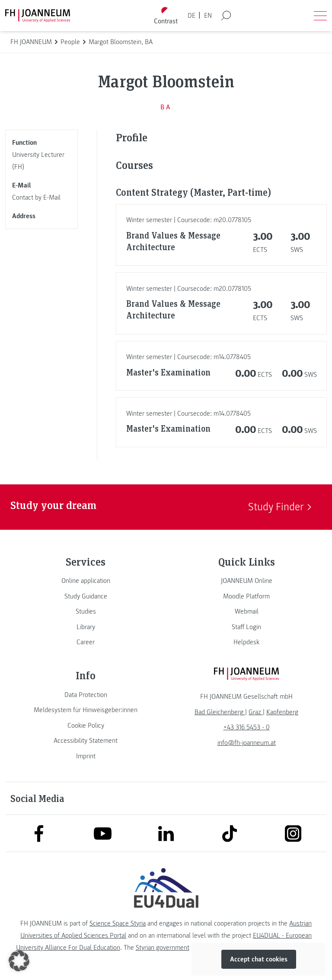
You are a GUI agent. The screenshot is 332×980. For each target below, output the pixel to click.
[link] (86, 581)
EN (208, 16)
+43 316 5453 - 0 (247, 727)
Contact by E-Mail (36, 197)
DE (192, 16)
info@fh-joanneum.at (247, 743)
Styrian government (163, 948)
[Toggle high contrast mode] (166, 16)
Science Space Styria (118, 923)
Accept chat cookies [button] (259, 959)
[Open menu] (320, 16)
